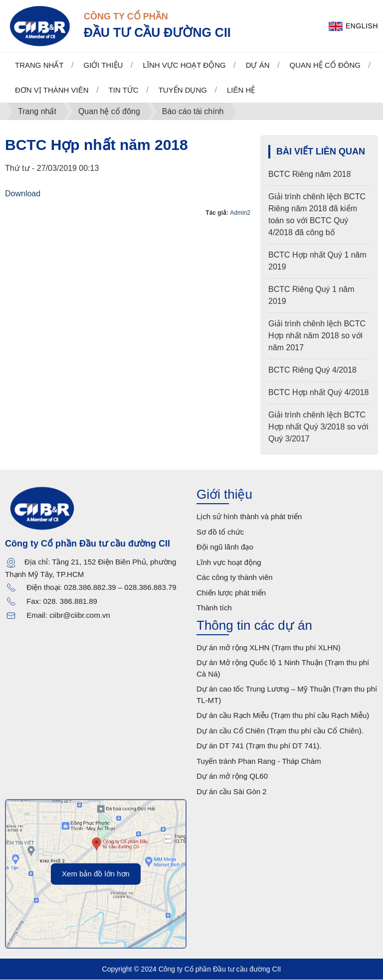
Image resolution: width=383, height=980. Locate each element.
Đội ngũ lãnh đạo (225, 547)
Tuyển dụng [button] (183, 90)
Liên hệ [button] (241, 90)
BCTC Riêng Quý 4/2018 (312, 370)
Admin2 (240, 213)
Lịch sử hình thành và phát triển (249, 517)
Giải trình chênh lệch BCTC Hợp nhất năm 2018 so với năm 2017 (317, 336)
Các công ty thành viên (235, 578)
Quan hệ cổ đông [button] (325, 66)
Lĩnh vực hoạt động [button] (184, 66)
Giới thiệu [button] (103, 66)
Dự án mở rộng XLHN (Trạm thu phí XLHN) (269, 648)
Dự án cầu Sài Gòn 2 (232, 792)
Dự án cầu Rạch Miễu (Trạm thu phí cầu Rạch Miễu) (283, 716)
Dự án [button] (258, 66)
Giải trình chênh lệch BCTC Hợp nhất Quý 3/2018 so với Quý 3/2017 (318, 427)
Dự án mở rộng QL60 (232, 776)
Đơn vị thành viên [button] (52, 90)
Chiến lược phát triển (231, 593)
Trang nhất (39, 66)
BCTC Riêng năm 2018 (309, 175)
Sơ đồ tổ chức (220, 532)
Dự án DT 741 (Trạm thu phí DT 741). (259, 746)
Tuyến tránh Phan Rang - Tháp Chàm (259, 762)
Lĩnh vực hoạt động (229, 563)
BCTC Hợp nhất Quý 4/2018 (318, 393)
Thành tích (214, 608)
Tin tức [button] (124, 90)
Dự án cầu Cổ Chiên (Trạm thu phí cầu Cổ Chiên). (280, 731)
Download (23, 194)
